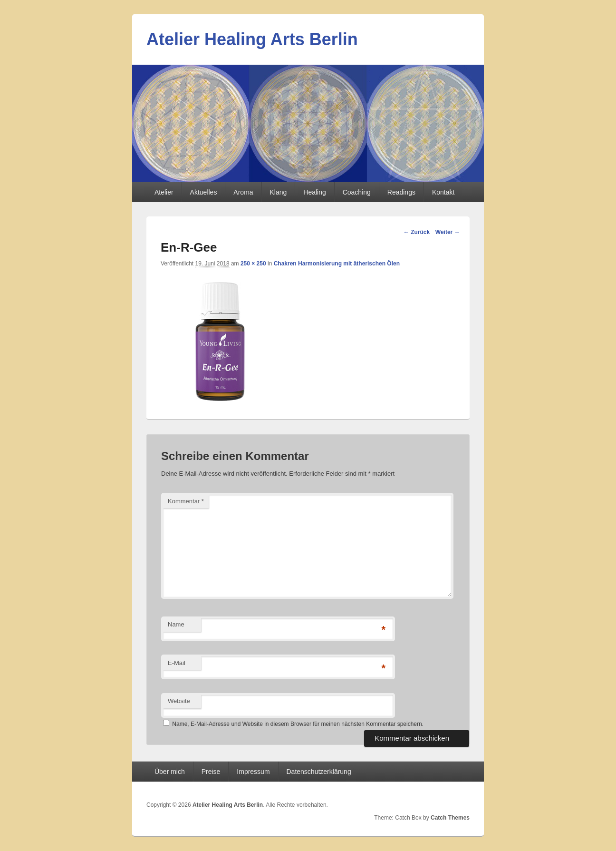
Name (176, 624)
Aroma (243, 192)
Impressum (253, 772)
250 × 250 (253, 264)
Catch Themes (450, 818)
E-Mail (177, 663)
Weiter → (448, 232)
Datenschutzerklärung (319, 772)
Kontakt (443, 192)
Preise (211, 772)
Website (179, 701)
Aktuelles (204, 192)
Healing (314, 192)
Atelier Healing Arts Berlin (252, 39)
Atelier (164, 192)
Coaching (357, 192)
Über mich (170, 772)
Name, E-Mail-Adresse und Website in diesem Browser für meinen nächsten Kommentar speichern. (298, 724)
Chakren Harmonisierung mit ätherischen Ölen (337, 264)
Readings (401, 192)
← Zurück (417, 232)
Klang (279, 192)
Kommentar (186, 501)
